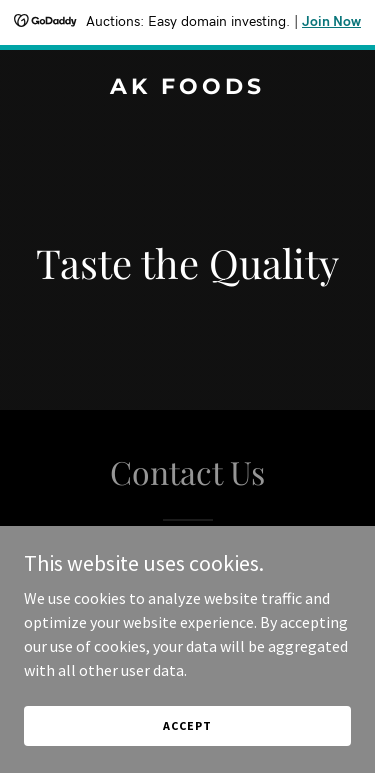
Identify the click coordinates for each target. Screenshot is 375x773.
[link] (187, 88)
